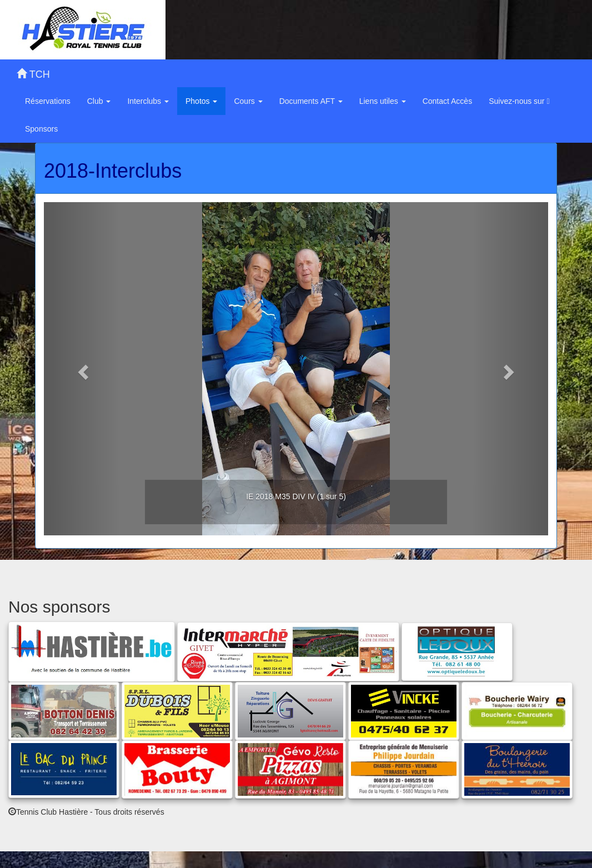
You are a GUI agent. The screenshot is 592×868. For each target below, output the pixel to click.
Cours (248, 101)
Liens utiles (383, 101)
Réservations (48, 101)
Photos (201, 101)
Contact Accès (448, 101)
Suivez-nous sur (519, 101)
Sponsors (41, 129)
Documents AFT (311, 101)
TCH (33, 74)
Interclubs (148, 101)
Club (99, 101)
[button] (82, 369)
